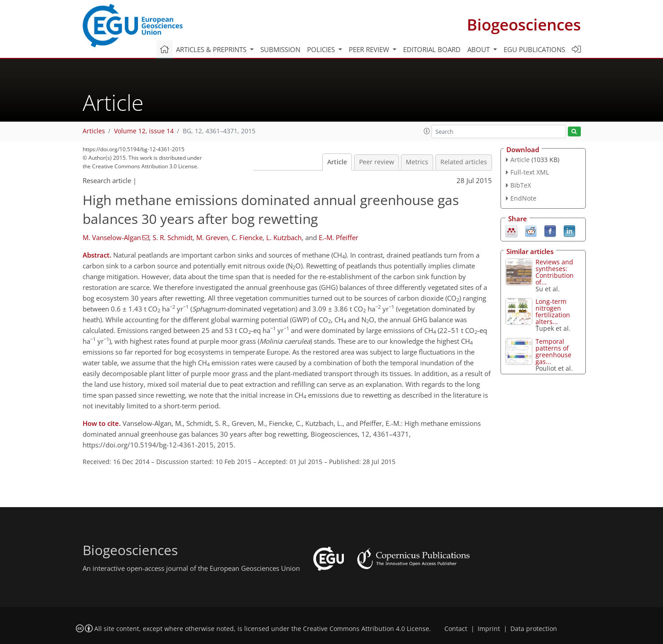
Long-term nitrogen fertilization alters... (553, 311)
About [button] (479, 49)
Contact (456, 629)
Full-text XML (530, 172)
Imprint (489, 629)
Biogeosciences (524, 24)
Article (337, 162)
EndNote (523, 198)
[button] (427, 131)
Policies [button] (322, 49)
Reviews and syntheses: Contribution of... (555, 272)
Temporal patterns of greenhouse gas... (553, 351)
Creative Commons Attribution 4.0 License (366, 629)
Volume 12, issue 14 (144, 131)
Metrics (417, 162)
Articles (94, 131)
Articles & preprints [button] (212, 49)
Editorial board (432, 49)
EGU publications (534, 49)
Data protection (534, 629)
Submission (280, 49)
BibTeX (521, 185)
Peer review (377, 162)
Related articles (464, 162)
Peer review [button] (370, 49)
